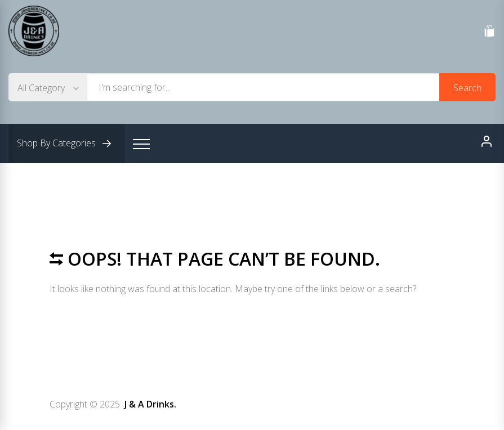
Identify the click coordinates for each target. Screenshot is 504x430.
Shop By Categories (66, 144)
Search (467, 88)
